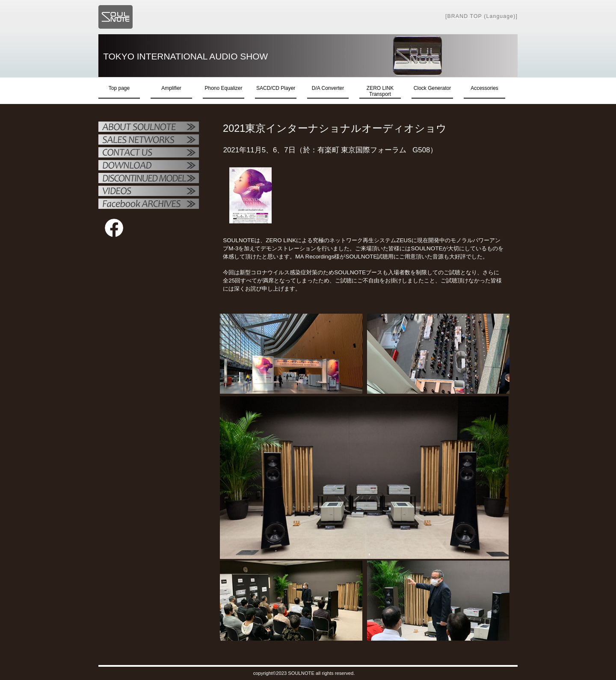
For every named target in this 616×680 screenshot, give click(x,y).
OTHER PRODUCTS (149, 179)
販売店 (149, 140)
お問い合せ (149, 153)
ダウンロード (149, 166)
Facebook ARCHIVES (149, 205)
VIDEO (149, 192)
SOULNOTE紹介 (149, 128)
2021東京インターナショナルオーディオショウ (342, 128)
